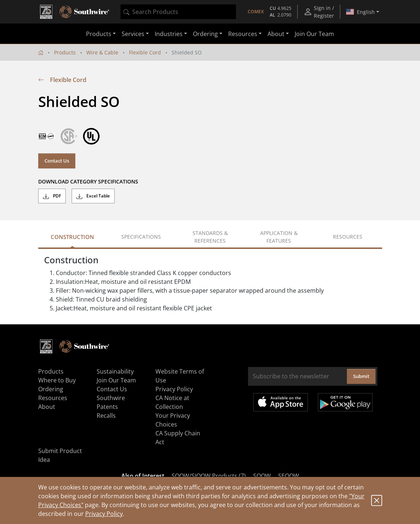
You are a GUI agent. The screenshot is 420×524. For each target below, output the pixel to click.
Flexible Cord (145, 52)
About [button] (276, 34)
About (47, 407)
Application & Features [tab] (279, 237)
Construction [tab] (72, 237)
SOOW (262, 476)
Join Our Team (314, 34)
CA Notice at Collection (172, 402)
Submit (361, 376)
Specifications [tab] (141, 237)
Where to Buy (57, 380)
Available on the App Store (281, 402)
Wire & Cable (102, 52)
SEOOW (289, 476)
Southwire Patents (111, 402)
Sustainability (115, 371)
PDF (52, 196)
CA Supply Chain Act (178, 438)
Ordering (51, 389)
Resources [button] (243, 34)
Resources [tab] (348, 237)
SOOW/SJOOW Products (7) (209, 476)
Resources (53, 398)
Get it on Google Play (345, 402)
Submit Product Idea (60, 455)
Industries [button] (169, 34)
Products (65, 52)
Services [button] (133, 34)
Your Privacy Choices (173, 420)
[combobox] (178, 12)
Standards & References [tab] (210, 237)
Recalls (106, 416)
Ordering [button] (205, 34)
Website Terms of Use (180, 376)
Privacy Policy (104, 514)
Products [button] (99, 34)
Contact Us (57, 161)
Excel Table (93, 196)
